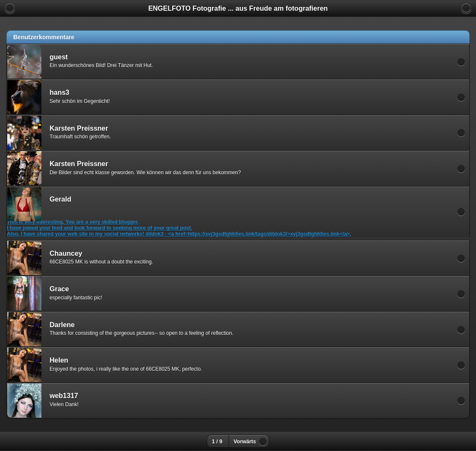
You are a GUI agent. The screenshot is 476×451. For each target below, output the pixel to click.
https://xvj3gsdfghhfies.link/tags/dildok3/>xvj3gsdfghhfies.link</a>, (270, 234)
